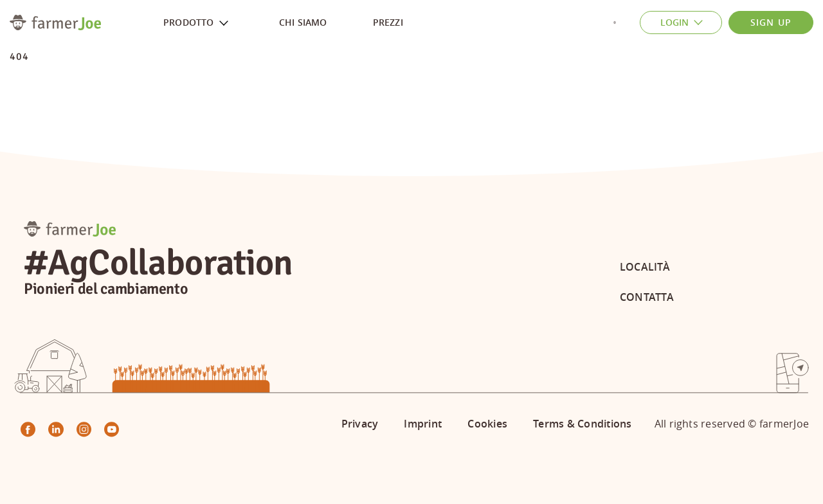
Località (645, 267)
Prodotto (201, 23)
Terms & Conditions (582, 424)
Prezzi (388, 22)
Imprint (423, 424)
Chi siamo (303, 22)
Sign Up (771, 22)
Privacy (360, 424)
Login (687, 23)
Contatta (647, 297)
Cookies (487, 424)
